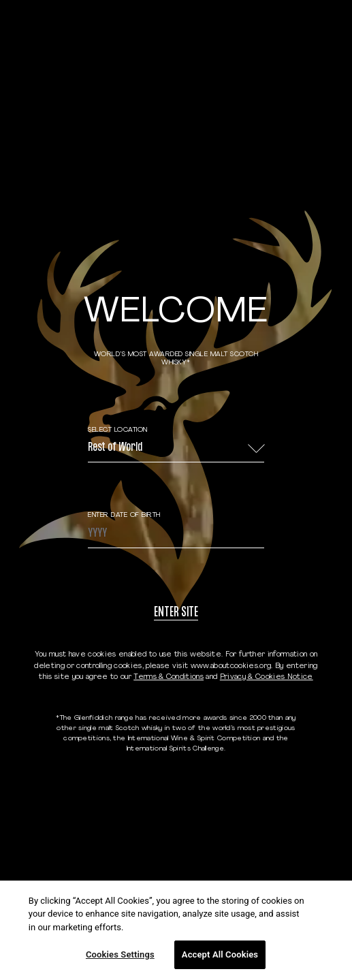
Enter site (176, 613)
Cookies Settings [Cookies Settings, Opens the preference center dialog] (120, 954)
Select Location (118, 430)
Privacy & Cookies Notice (267, 677)
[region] (176, 930)
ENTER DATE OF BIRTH (124, 515)
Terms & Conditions (169, 677)
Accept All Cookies (220, 954)
